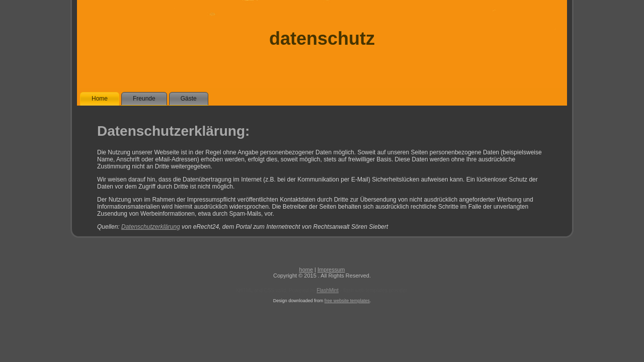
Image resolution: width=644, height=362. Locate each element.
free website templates (347, 301)
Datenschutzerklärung (151, 227)
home (306, 269)
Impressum (331, 269)
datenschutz (322, 38)
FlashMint (328, 290)
